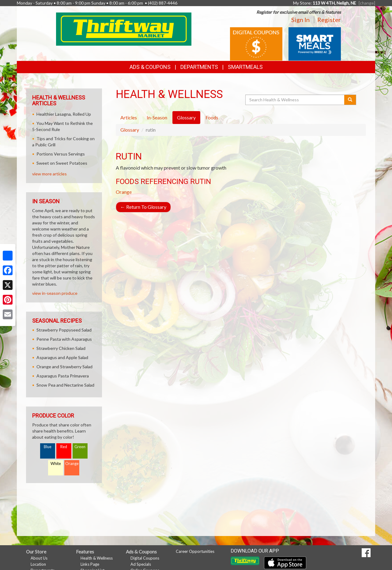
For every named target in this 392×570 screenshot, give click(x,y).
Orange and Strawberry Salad (64, 367)
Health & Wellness (97, 558)
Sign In (300, 20)
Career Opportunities (195, 551)
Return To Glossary (143, 207)
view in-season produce (55, 293)
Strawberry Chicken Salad (61, 348)
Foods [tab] (212, 117)
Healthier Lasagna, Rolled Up (64, 114)
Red (64, 447)
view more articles (49, 174)
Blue (48, 447)
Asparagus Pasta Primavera (63, 376)
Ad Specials (141, 564)
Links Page (90, 564)
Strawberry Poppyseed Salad (64, 330)
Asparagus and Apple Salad (62, 357)
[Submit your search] (350, 100)
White (56, 464)
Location (38, 564)
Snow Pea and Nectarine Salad (65, 385)
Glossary (130, 130)
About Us (39, 558)
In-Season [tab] (157, 117)
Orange (124, 192)
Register (329, 20)
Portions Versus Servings (61, 154)
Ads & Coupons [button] (150, 67)
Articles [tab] (129, 117)
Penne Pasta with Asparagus (64, 339)
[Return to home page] (124, 29)
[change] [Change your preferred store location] (367, 3)
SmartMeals (245, 67)
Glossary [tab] (186, 117)
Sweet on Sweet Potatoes (62, 163)
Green (80, 447)
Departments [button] (199, 67)
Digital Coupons (145, 558)
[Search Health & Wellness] (295, 100)
